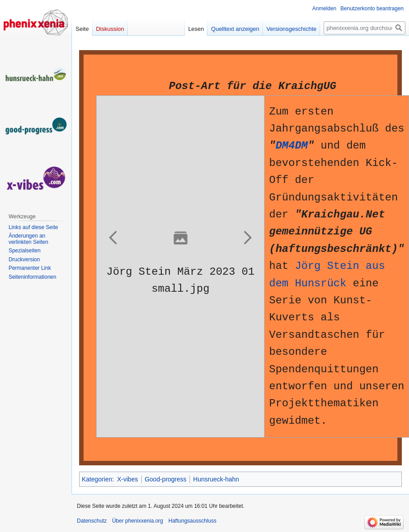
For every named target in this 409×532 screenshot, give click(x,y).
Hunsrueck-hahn (216, 479)
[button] (114, 237)
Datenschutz (92, 521)
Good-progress (166, 479)
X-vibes (128, 479)
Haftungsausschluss (192, 521)
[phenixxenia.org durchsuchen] (365, 28)
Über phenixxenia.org (138, 521)
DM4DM (291, 146)
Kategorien (97, 479)
